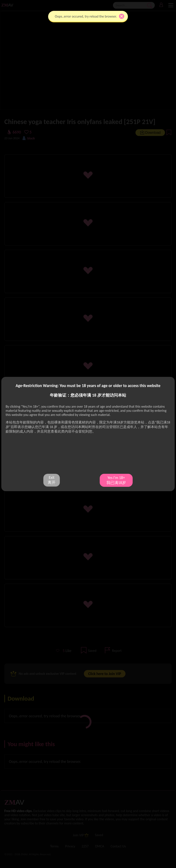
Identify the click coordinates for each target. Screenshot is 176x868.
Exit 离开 (52, 480)
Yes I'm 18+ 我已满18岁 (116, 480)
